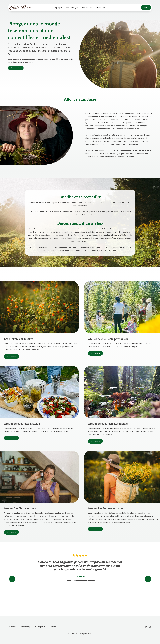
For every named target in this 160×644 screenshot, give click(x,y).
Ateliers (146, 7)
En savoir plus (11, 356)
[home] (24, 8)
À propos (59, 7)
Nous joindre (87, 7)
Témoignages (72, 7)
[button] (100, 8)
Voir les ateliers (16, 68)
